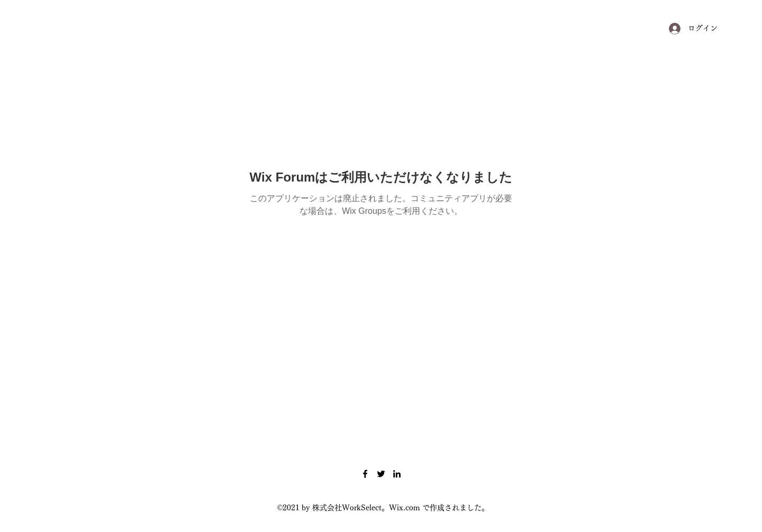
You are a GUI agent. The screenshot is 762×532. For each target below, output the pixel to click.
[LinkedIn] (397, 474)
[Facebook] (365, 474)
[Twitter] (381, 474)
